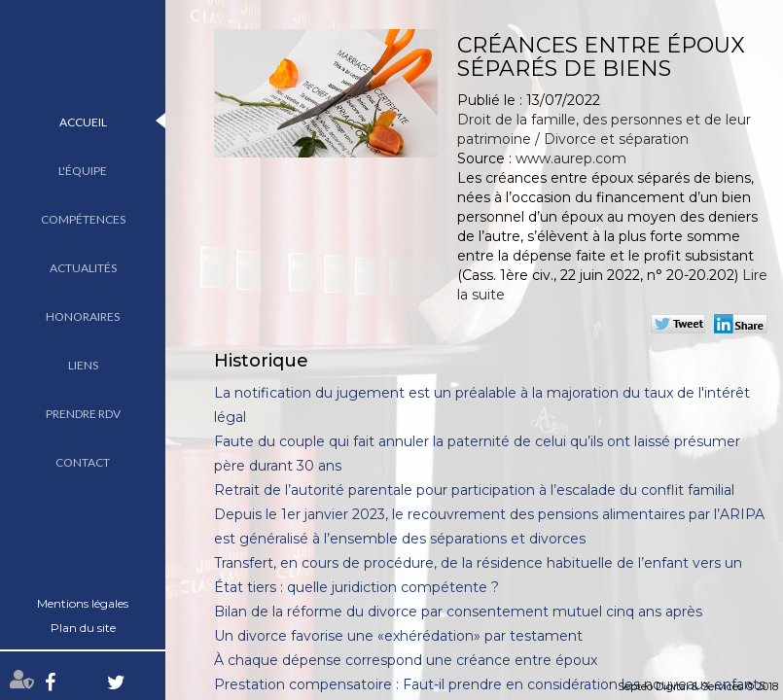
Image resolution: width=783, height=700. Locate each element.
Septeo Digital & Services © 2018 (698, 686)
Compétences (83, 219)
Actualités (83, 268)
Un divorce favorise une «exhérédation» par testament (398, 636)
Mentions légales (83, 603)
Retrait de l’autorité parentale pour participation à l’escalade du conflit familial (474, 490)
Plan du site (83, 628)
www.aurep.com (571, 158)
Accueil (83, 122)
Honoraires (83, 316)
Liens (83, 365)
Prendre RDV (83, 414)
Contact (83, 462)
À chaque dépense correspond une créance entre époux (406, 660)
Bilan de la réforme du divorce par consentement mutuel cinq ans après (458, 612)
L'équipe (83, 171)
